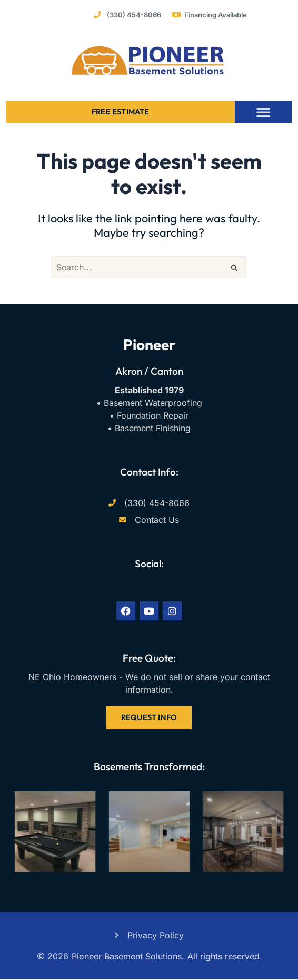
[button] (263, 112)
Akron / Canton (149, 371)
